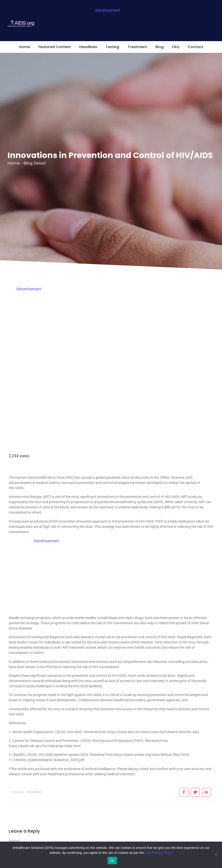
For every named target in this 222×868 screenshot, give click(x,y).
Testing (112, 47)
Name (14, 841)
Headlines (88, 47)
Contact (195, 47)
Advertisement (108, 10)
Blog (160, 47)
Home (25, 47)
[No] (216, 855)
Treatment (137, 47)
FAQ (176, 47)
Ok (112, 861)
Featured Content (55, 47)
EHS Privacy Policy (159, 853)
